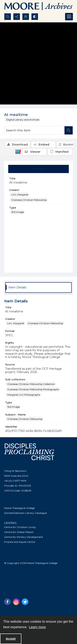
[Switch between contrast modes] (35, 17)
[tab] (39, 169)
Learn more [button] (37, 627)
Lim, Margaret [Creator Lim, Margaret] (20, 195)
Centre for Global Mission (19, 532)
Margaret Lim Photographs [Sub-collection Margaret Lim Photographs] (24, 395)
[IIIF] (18, 152)
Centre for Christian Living (20, 527)
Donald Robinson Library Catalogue (25, 513)
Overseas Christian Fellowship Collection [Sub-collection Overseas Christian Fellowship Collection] (31, 384)
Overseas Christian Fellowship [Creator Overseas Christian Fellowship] (29, 200)
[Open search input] (8, 17)
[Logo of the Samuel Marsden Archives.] (38, 7)
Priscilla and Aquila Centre (20, 542)
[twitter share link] (25, 602)
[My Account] (26, 17)
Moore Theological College (19, 508)
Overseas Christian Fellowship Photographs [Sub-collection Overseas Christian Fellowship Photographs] (33, 389)
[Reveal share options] (17, 17)
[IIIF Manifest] (60, 152)
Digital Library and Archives (23, 120)
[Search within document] (69, 130)
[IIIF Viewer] (34, 152)
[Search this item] (34, 130)
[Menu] (69, 17)
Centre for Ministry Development (24, 537)
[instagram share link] (16, 602)
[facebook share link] (7, 602)
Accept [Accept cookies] (11, 639)
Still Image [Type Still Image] (18, 212)
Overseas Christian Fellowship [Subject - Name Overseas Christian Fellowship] (25, 419)
